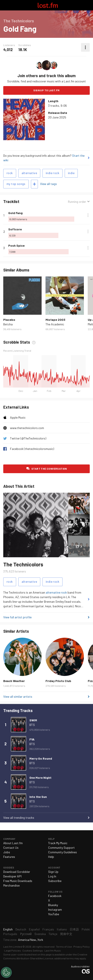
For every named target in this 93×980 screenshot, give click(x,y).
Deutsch (21, 929)
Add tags (34, 184)
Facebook (55, 896)
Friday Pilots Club (58, 681)
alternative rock (56, 592)
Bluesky (53, 905)
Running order (77, 202)
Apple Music (18, 417)
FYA (32, 739)
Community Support (61, 848)
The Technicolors (23, 564)
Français (48, 929)
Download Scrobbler (17, 872)
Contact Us (11, 848)
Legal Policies (13, 950)
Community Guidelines (63, 852)
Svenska (40, 934)
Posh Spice (16, 245)
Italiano (62, 929)
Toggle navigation (5, 5)
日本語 (74, 929)
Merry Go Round (41, 758)
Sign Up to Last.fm (46, 90)
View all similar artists (18, 696)
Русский (26, 934)
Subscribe (55, 881)
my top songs (16, 184)
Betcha (8, 324)
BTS (32, 725)
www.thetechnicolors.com (27, 428)
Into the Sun (38, 797)
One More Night (40, 778)
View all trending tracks (19, 818)
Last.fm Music (53, 950)
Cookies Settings (33, 950)
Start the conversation (49, 469)
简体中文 (66, 934)
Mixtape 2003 (55, 320)
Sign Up (53, 872)
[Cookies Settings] (6, 972)
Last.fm (48, 5)
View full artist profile (17, 617)
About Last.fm (13, 843)
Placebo (9, 320)
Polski (86, 929)
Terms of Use (64, 947)
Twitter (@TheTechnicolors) (28, 438)
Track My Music (58, 843)
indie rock (52, 173)
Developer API (12, 876)
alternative (29, 173)
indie (71, 173)
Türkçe (53, 934)
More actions (85, 47)
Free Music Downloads (18, 881)
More (88, 215)
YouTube (54, 914)
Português (10, 934)
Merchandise (11, 885)
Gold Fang (15, 213)
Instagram (55, 909)
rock (10, 173)
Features (9, 857)
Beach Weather (14, 681)
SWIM (33, 720)
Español (34, 929)
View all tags (48, 184)
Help (51, 857)
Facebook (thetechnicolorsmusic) (32, 449)
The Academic (55, 324)
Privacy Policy (82, 947)
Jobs (7, 852)
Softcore (15, 229)
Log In (52, 876)
